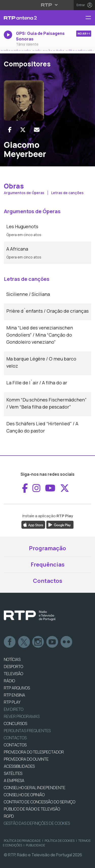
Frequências (48, 565)
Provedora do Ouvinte (26, 759)
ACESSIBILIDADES (19, 766)
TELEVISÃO (13, 674)
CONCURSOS (15, 724)
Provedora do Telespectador (34, 752)
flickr (67, 642)
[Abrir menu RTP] (48, 5)
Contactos (48, 581)
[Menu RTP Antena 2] (90, 18)
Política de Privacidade (22, 841)
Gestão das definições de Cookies (37, 823)
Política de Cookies (60, 841)
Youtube (52, 642)
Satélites (13, 773)
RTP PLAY (12, 702)
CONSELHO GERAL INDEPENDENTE (35, 788)
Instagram (38, 642)
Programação (48, 548)
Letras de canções (67, 193)
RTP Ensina (14, 695)
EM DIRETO (14, 709)
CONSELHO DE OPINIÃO (24, 795)
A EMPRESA (14, 780)
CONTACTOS (15, 745)
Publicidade (35, 845)
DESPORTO (13, 667)
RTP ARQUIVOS (17, 688)
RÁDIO (9, 681)
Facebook (10, 642)
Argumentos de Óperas (24, 193)
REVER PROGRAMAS (22, 716)
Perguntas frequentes (27, 731)
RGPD (9, 816)
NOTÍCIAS (12, 659)
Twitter (24, 642)
